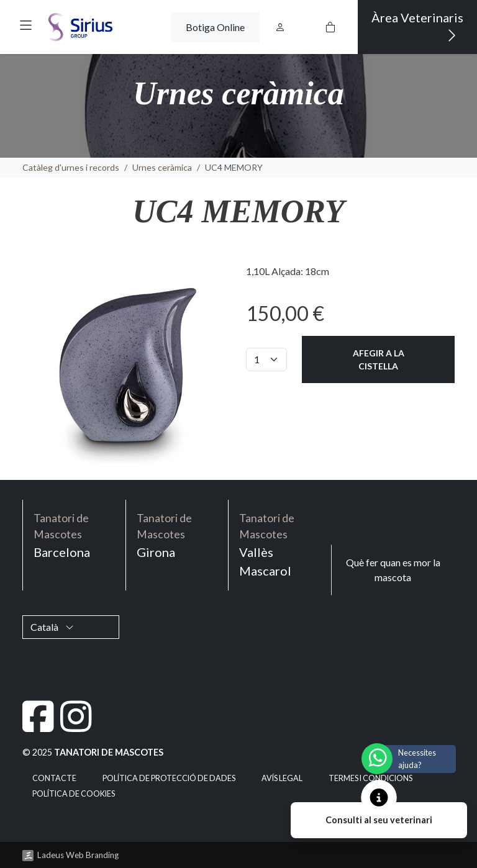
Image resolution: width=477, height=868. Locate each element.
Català (52, 627)
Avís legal (282, 778)
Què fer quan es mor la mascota (393, 570)
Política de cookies (74, 794)
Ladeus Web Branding (78, 855)
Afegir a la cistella (379, 359)
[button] (26, 25)
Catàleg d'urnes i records (71, 167)
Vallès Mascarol (280, 545)
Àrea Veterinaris (417, 27)
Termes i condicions (370, 778)
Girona (177, 535)
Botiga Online (215, 27)
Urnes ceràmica (162, 167)
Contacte (54, 778)
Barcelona (74, 535)
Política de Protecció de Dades (169, 778)
